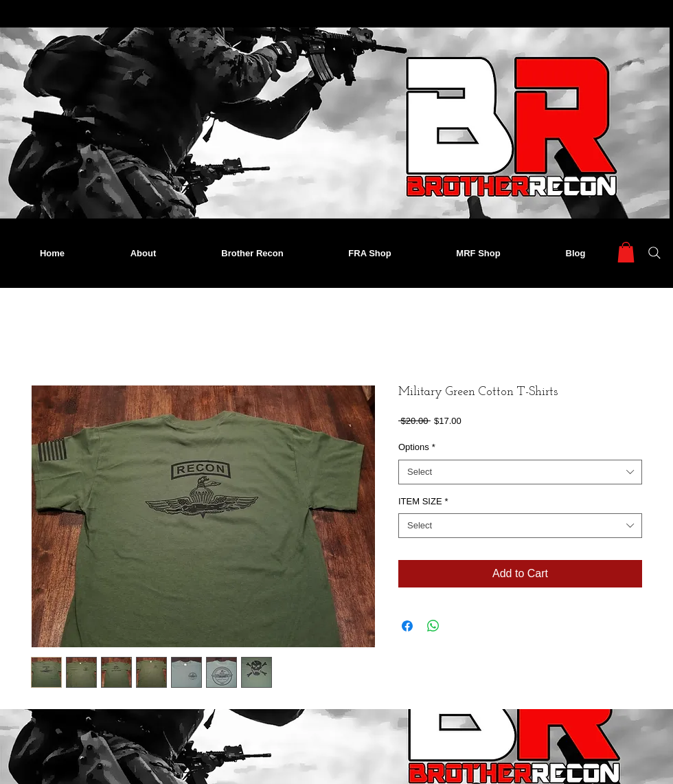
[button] (626, 252)
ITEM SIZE (423, 501)
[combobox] (520, 472)
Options (417, 447)
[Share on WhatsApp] (433, 626)
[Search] (654, 253)
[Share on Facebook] (407, 626)
